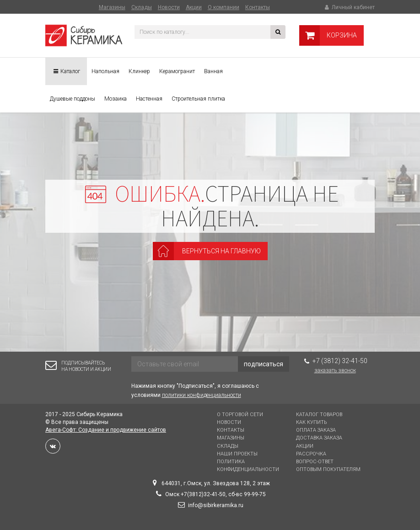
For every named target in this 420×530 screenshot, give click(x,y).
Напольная (105, 71)
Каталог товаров (319, 415)
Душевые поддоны (73, 99)
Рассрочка (311, 454)
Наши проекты (237, 454)
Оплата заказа (316, 430)
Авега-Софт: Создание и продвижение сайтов (106, 430)
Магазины (112, 7)
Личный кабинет (349, 7)
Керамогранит (177, 71)
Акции (194, 7)
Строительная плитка (198, 99)
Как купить (311, 422)
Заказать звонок (335, 370)
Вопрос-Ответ (315, 462)
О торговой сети (240, 415)
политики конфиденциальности (202, 395)
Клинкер (139, 71)
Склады (142, 7)
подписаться (264, 364)
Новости (169, 7)
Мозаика (116, 99)
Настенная (149, 99)
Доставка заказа (319, 438)
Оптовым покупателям (328, 469)
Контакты (258, 7)
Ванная (213, 71)
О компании (223, 7)
